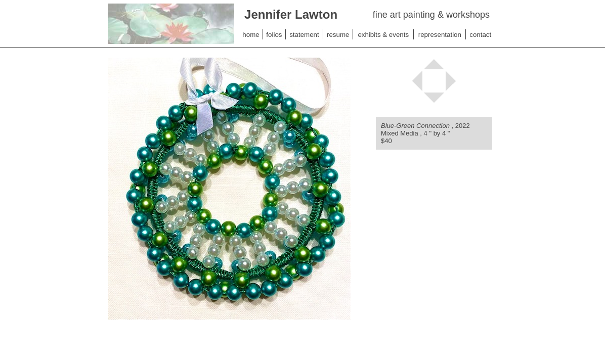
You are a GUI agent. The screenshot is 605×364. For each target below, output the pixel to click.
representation (440, 35)
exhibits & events (383, 35)
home (251, 35)
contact (480, 35)
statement (304, 35)
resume (338, 35)
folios (274, 35)
